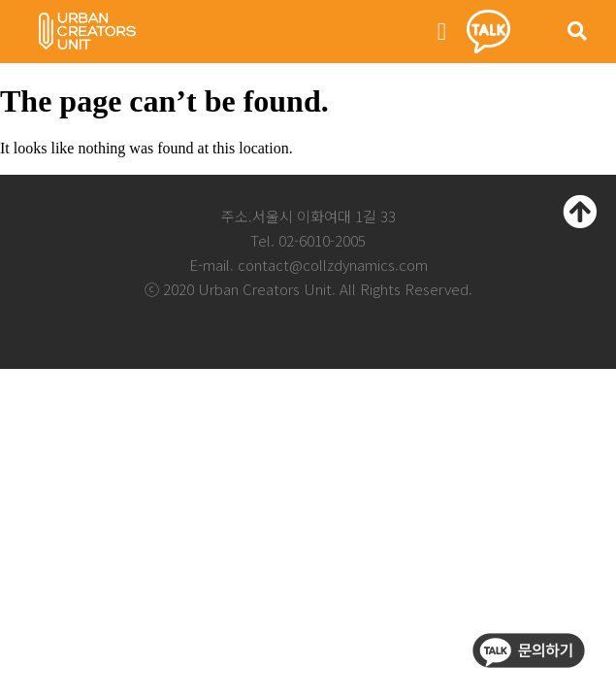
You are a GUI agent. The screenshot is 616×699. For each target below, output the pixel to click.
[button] (442, 32)
